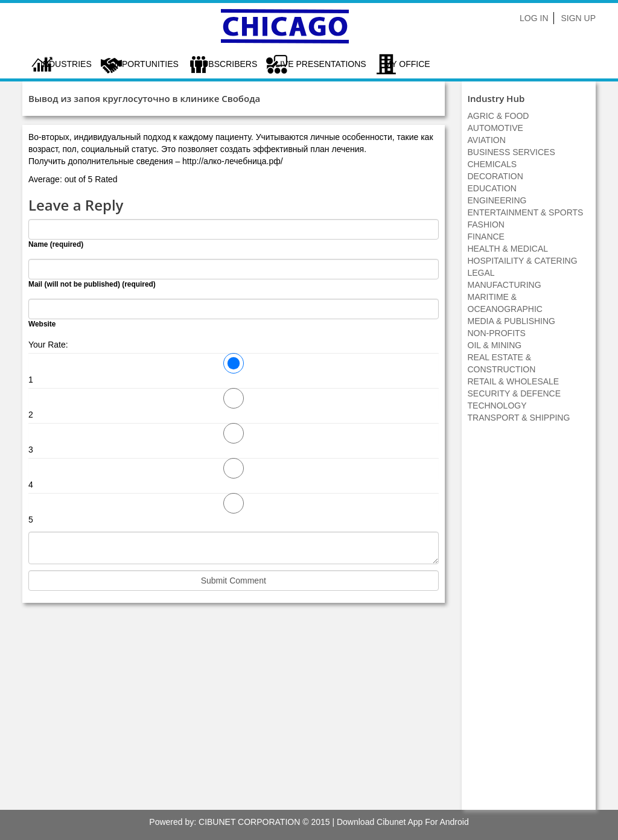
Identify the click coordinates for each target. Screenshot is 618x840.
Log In (534, 18)
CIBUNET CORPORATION (249, 822)
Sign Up (578, 18)
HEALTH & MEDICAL (508, 249)
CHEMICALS (492, 164)
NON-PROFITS (497, 333)
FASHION (486, 224)
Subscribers (227, 64)
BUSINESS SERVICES (511, 152)
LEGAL (481, 273)
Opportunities (144, 64)
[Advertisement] (529, 623)
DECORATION (495, 176)
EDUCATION (492, 188)
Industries (66, 64)
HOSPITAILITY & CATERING (523, 261)
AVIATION (487, 140)
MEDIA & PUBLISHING (511, 321)
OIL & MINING (495, 345)
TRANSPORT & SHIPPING (519, 418)
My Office (407, 64)
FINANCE (486, 237)
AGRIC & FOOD (499, 116)
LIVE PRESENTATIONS (320, 64)
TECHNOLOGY (497, 406)
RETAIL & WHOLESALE (514, 381)
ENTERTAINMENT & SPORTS (526, 212)
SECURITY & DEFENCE (514, 393)
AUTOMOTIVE (495, 128)
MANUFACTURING (505, 285)
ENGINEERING (497, 200)
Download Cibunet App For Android (403, 822)
